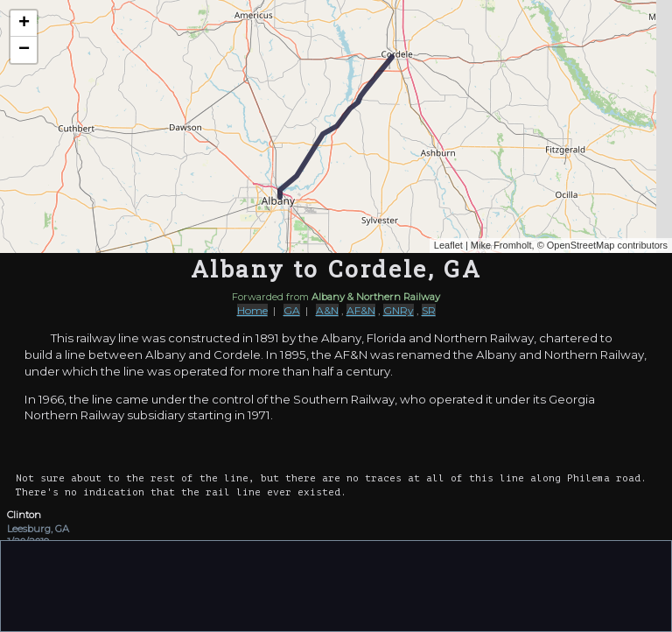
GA (292, 310)
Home (252, 310)
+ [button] (24, 24)
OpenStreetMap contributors (607, 245)
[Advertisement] (336, 585)
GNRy (399, 310)
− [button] (24, 50)
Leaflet (448, 245)
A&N (327, 310)
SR (429, 310)
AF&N (361, 310)
